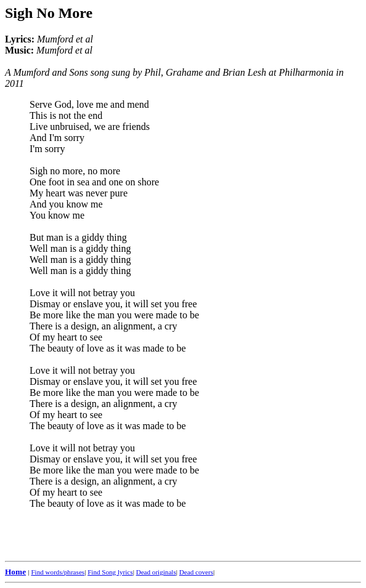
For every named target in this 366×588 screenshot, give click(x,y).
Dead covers (196, 572)
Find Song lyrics (110, 572)
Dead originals (156, 572)
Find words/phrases (58, 572)
